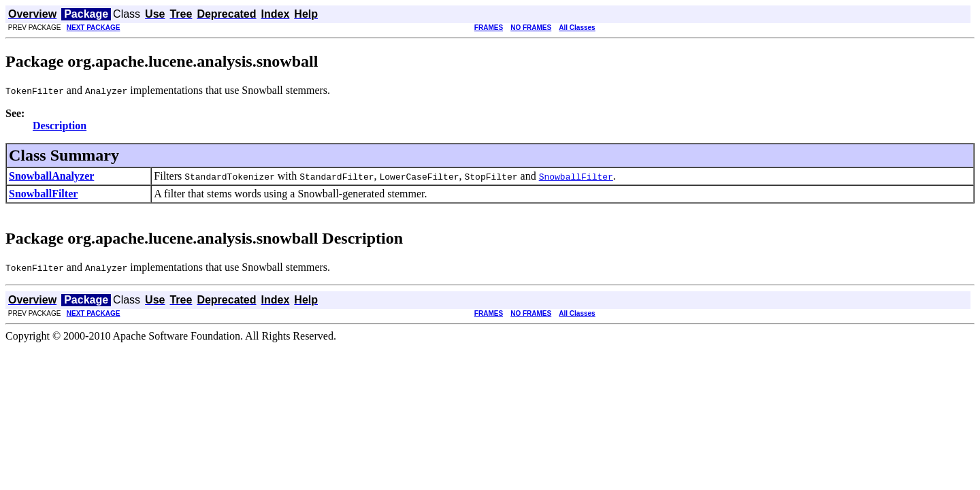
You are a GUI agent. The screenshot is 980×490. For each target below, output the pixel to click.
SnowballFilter (43, 194)
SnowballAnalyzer (51, 176)
